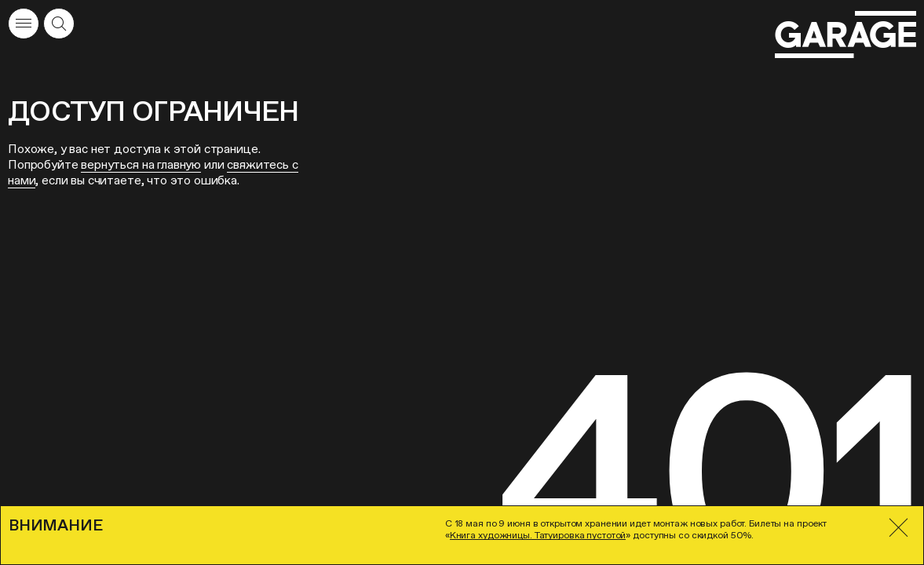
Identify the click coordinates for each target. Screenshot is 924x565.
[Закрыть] (898, 528)
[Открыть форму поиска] (59, 24)
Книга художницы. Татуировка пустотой (538, 535)
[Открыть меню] (24, 24)
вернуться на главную (141, 164)
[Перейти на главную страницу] (845, 35)
